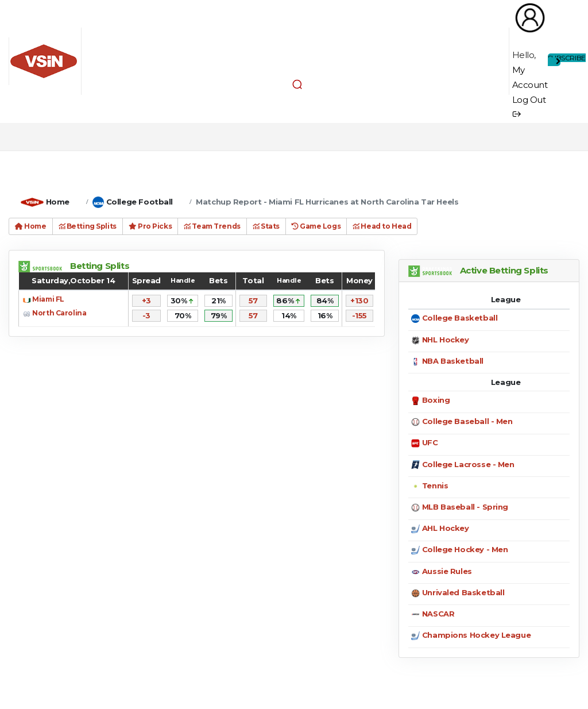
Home (58, 202)
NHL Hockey (446, 340)
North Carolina (59, 313)
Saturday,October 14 (73, 280)
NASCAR (438, 614)
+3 (146, 300)
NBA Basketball (453, 361)
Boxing (436, 400)
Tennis (435, 485)
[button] (297, 84)
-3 (146, 315)
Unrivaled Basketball (463, 592)
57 (253, 300)
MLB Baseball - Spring (465, 507)
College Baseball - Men (467, 421)
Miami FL (48, 299)
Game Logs (316, 226)
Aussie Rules (447, 571)
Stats (266, 226)
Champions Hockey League (476, 635)
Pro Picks (150, 226)
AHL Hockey (446, 528)
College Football (140, 202)
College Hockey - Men (465, 549)
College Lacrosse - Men (468, 464)
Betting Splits (88, 226)
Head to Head (382, 226)
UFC (430, 442)
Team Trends (212, 226)
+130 (359, 300)
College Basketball (460, 318)
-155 (359, 315)
